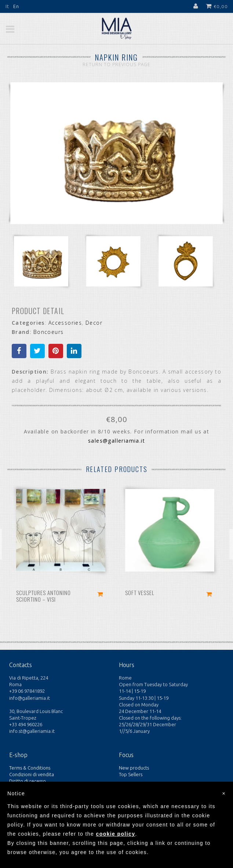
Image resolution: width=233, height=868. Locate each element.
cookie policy (116, 834)
